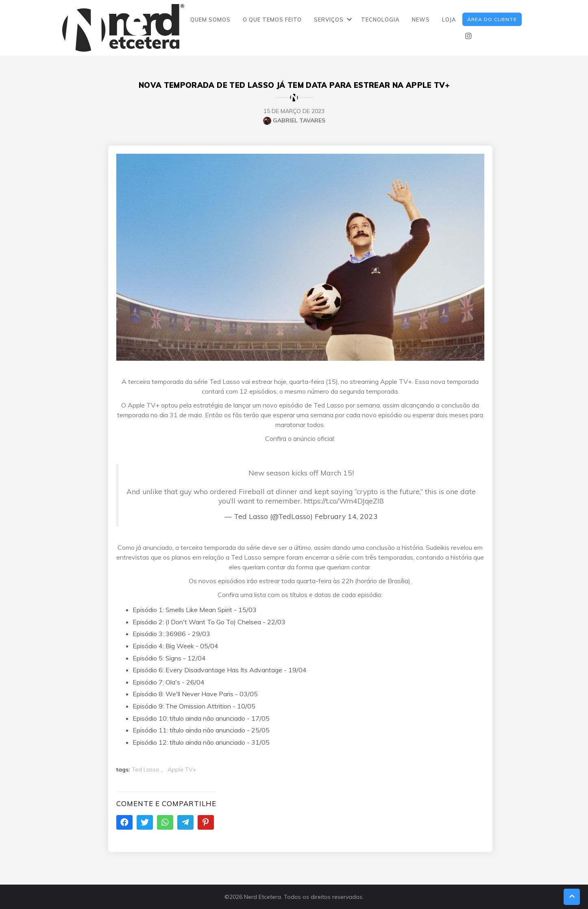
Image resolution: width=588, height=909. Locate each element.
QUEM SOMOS (210, 20)
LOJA (449, 20)
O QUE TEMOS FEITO (272, 20)
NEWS (421, 20)
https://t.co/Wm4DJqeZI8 (344, 501)
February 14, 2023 (346, 516)
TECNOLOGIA (380, 20)
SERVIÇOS (329, 20)
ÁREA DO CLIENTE (492, 19)
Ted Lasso (146, 769)
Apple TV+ (182, 769)
